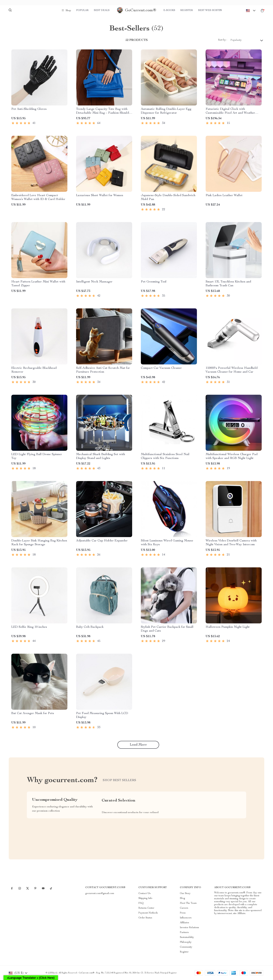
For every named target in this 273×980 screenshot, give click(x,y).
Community (186, 947)
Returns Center (146, 908)
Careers (184, 908)
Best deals (102, 10)
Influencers (186, 918)
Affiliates (184, 923)
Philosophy (186, 942)
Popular (82, 10)
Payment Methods (148, 913)
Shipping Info (145, 898)
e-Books (169, 10)
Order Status (145, 918)
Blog (182, 898)
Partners (184, 932)
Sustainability (187, 937)
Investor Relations (189, 928)
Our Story (185, 894)
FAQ (141, 903)
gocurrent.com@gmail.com (100, 894)
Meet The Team (188, 903)
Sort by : (223, 40)
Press (183, 913)
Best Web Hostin (210, 10)
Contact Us (145, 894)
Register (187, 10)
